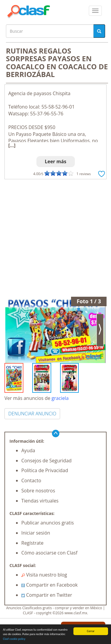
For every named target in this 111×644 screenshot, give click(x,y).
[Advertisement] (55, 238)
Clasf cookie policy (14, 639)
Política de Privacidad (45, 470)
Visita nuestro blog (44, 575)
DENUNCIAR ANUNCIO (32, 414)
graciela (60, 398)
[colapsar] (95, 11)
